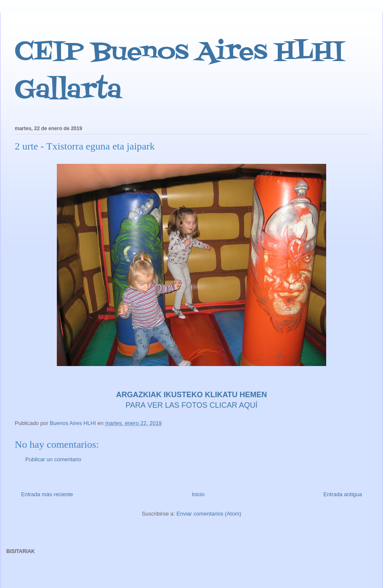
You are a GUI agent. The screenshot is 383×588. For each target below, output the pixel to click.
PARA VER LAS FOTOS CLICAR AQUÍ (191, 405)
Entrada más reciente (47, 494)
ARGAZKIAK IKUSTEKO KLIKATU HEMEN (192, 395)
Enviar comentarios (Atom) (209, 514)
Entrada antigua (343, 494)
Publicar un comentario (53, 459)
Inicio (198, 494)
